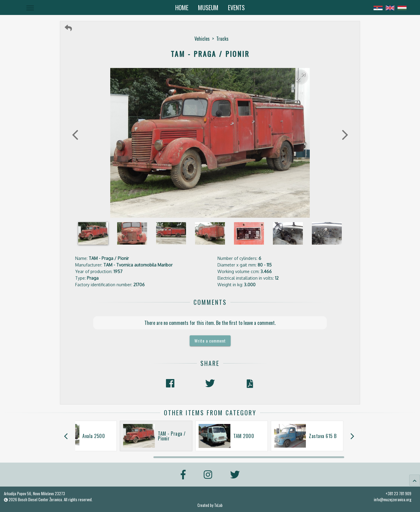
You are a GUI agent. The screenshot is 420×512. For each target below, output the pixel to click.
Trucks (222, 39)
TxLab (218, 505)
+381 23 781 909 (398, 493)
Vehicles (202, 39)
